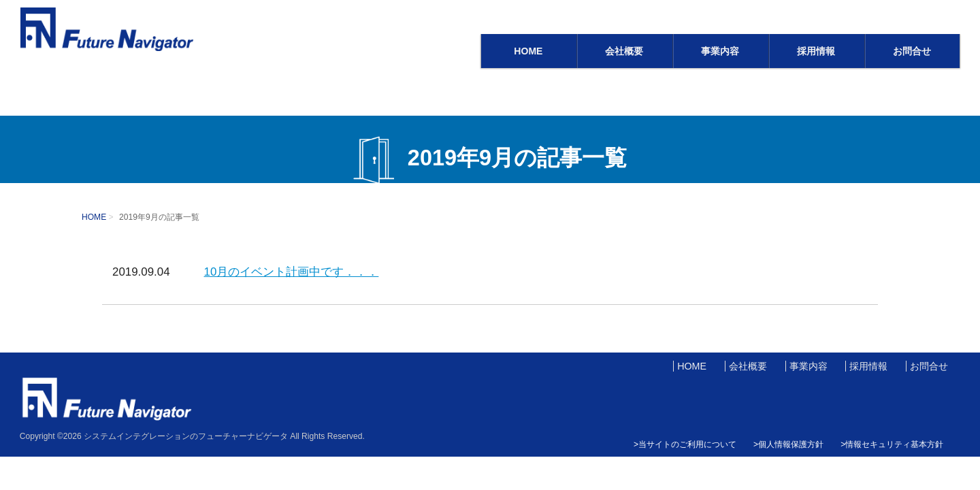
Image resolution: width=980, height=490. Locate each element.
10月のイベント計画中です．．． (292, 272)
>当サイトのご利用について (685, 444)
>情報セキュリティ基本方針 (892, 444)
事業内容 (720, 51)
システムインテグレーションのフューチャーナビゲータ (186, 436)
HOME (528, 51)
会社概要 (624, 51)
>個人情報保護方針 (788, 444)
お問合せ (912, 51)
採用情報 (816, 51)
